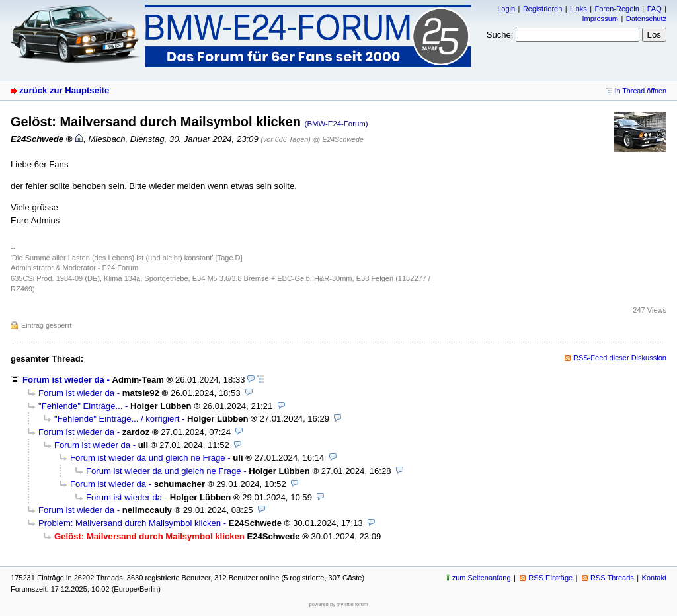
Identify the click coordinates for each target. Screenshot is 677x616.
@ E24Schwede (338, 139)
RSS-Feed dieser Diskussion (620, 358)
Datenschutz (646, 19)
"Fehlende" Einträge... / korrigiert (117, 419)
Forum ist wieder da (63, 380)
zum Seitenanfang (482, 578)
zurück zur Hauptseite (64, 90)
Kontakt (654, 578)
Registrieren (542, 9)
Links (578, 9)
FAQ (655, 9)
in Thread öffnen (641, 91)
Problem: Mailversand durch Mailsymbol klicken (130, 523)
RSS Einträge (550, 578)
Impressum (600, 19)
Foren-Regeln (617, 9)
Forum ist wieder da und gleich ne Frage (148, 458)
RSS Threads (612, 578)
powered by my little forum (339, 604)
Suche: (500, 35)
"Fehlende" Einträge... (80, 406)
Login (506, 9)
